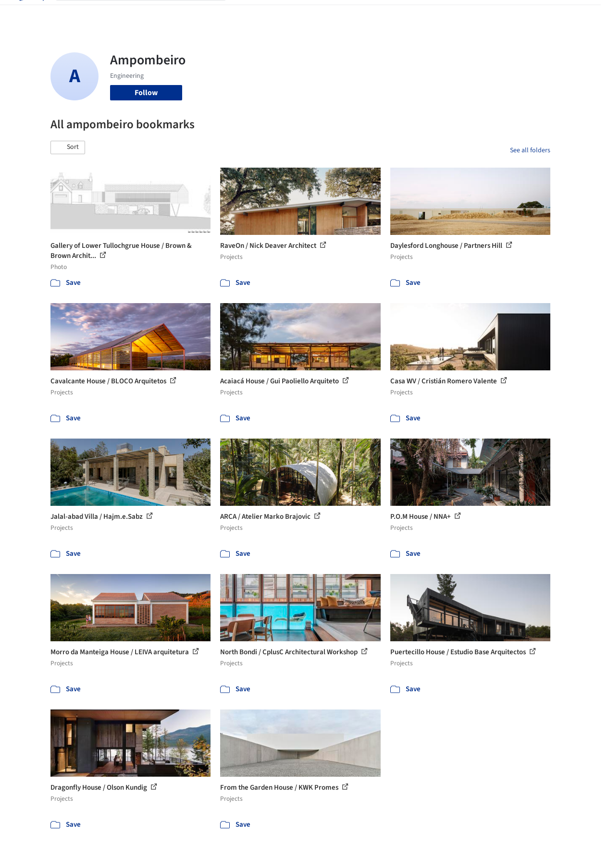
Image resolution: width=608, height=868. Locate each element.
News (421, 13)
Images (282, 13)
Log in (499, 13)
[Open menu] (578, 13)
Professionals (382, 13)
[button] (68, 147)
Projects (249, 13)
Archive (450, 13)
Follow (146, 93)
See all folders (530, 150)
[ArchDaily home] (31, 13)
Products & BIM (327, 13)
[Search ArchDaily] (149, 13)
